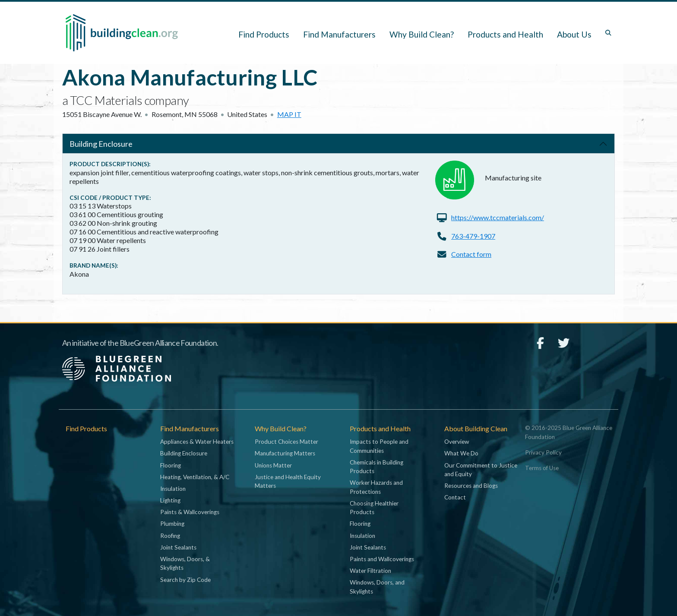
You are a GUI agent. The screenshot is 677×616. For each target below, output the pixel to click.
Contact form (471, 254)
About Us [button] (574, 34)
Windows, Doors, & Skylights (185, 563)
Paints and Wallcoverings (382, 559)
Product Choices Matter (286, 442)
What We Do (461, 453)
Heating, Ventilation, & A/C (195, 477)
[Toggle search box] (608, 33)
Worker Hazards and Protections (376, 487)
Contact (455, 497)
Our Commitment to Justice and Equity (481, 470)
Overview (457, 442)
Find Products (264, 34)
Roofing (170, 536)
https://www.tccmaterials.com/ (498, 217)
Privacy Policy (543, 452)
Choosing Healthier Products (374, 508)
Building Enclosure (101, 144)
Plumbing (172, 524)
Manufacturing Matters (285, 453)
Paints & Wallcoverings (190, 512)
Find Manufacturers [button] (339, 34)
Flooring (171, 465)
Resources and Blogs (471, 486)
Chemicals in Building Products (376, 467)
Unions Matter (273, 465)
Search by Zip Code (185, 580)
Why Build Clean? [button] (422, 34)
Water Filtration (370, 571)
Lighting (170, 500)
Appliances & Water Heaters (197, 442)
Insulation (173, 489)
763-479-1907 (473, 236)
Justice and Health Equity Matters (288, 481)
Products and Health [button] (505, 34)
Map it (289, 114)
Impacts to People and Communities (379, 446)
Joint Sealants (178, 547)
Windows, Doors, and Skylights (377, 587)
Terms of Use (542, 468)
